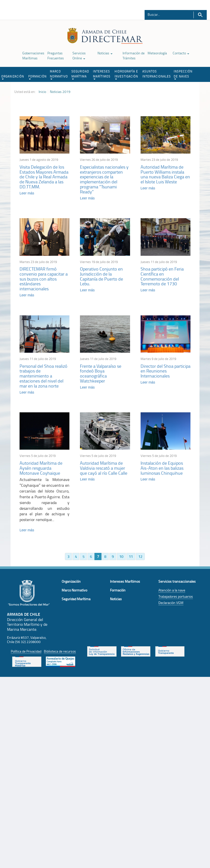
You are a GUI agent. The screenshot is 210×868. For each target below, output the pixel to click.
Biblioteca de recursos (60, 652)
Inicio (42, 92)
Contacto (181, 53)
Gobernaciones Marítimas (33, 55)
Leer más (27, 193)
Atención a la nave (172, 591)
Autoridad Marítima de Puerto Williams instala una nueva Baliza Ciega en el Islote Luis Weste (165, 174)
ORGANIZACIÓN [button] (13, 77)
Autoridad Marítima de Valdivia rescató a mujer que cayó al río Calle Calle (104, 468)
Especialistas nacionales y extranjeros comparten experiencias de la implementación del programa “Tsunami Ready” (104, 179)
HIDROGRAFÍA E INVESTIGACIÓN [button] (126, 74)
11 (131, 557)
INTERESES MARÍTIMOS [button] (102, 74)
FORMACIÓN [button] (37, 77)
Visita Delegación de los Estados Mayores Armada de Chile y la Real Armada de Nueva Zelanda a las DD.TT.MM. (44, 177)
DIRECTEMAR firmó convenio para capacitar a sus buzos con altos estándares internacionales (44, 279)
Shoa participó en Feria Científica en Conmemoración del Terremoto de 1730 (162, 276)
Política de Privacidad (26, 652)
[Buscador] (166, 14)
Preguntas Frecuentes (56, 55)
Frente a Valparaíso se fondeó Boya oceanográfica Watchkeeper (101, 374)
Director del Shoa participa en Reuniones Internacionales (166, 371)
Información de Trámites (134, 55)
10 (121, 557)
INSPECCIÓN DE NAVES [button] (183, 74)
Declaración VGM (171, 603)
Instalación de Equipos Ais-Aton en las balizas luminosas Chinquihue (162, 468)
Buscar (200, 15)
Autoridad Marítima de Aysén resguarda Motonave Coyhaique (41, 468)
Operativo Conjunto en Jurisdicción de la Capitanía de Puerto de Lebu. (101, 276)
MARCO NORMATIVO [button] (59, 74)
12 (140, 557)
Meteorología (157, 53)
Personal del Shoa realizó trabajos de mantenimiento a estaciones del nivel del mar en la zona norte (43, 376)
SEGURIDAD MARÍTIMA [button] (80, 74)
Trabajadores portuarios (176, 597)
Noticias (105, 53)
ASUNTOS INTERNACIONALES (157, 74)
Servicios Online (79, 55)
